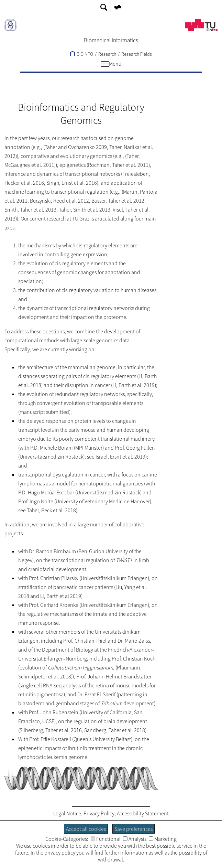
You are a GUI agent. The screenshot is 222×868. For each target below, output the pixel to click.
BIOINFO (82, 54)
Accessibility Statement (143, 813)
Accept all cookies (86, 829)
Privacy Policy (99, 813)
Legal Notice (67, 813)
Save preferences (134, 829)
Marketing (163, 839)
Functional (106, 839)
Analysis (135, 839)
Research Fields (137, 54)
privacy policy (60, 853)
